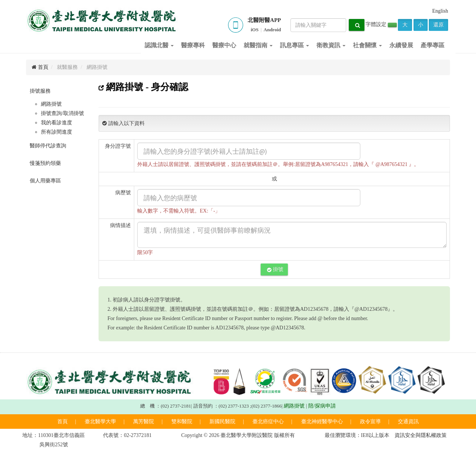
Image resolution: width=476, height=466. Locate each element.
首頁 (40, 67)
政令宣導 (370, 422)
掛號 (275, 269)
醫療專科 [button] (193, 45)
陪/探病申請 (322, 406)
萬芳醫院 (144, 422)
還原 (438, 25)
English (440, 11)
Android (272, 30)
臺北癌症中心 (268, 422)
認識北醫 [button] (159, 45)
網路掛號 (51, 104)
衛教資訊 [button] (331, 45)
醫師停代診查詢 (48, 146)
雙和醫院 (182, 422)
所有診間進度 (57, 132)
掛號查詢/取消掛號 (62, 113)
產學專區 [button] (432, 45)
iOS (255, 30)
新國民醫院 (222, 422)
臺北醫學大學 (100, 422)
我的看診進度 (57, 123)
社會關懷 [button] (367, 45)
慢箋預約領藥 (45, 163)
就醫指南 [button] (258, 45)
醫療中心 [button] (224, 45)
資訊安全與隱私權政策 (421, 435)
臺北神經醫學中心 (322, 422)
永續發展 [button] (401, 45)
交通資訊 (408, 422)
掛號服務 (40, 91)
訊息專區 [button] (295, 45)
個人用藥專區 (45, 181)
